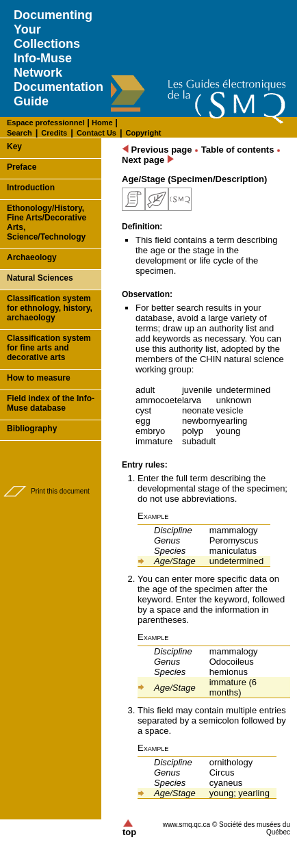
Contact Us (96, 133)
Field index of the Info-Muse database (51, 403)
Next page (148, 160)
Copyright (144, 133)
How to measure (39, 378)
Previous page (157, 150)
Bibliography (32, 429)
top (129, 828)
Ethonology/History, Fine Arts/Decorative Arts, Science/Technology (47, 222)
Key (14, 146)
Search (20, 133)
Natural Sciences (40, 278)
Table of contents (238, 150)
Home (101, 123)
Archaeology (32, 257)
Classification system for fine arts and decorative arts (49, 348)
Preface (22, 167)
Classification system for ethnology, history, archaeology (50, 308)
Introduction (31, 188)
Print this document (60, 491)
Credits (54, 133)
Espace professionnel (46, 123)
